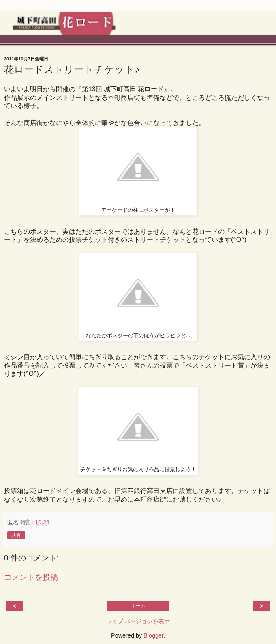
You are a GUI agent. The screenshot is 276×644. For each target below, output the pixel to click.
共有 (16, 535)
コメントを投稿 (31, 577)
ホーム (138, 606)
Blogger (153, 635)
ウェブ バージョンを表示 (138, 621)
